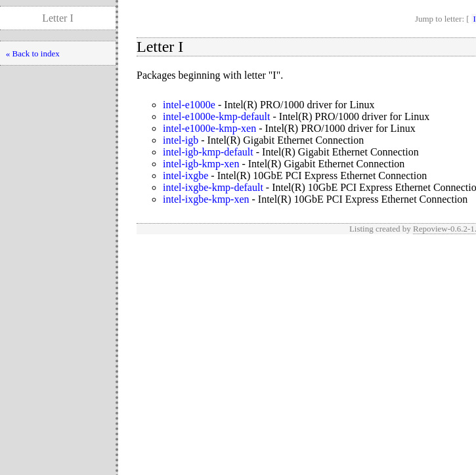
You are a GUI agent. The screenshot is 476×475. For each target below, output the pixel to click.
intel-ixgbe (185, 176)
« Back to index (33, 53)
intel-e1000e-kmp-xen (209, 128)
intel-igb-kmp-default (208, 152)
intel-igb (181, 140)
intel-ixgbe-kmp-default (213, 187)
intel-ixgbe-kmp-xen (206, 199)
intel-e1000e (189, 105)
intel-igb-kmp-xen (201, 164)
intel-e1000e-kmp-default (217, 116)
